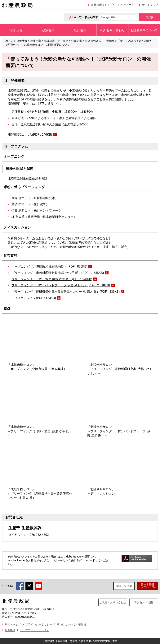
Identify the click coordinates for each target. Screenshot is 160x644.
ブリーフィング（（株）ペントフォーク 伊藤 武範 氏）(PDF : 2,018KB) (61, 285)
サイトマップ (150, 5)
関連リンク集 (124, 586)
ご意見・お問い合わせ (113, 602)
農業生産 (36, 41)
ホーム (9, 41)
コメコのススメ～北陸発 (100, 41)
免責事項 (10, 630)
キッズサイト (129, 5)
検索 (149, 17)
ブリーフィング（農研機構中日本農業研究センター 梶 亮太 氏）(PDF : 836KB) (66, 292)
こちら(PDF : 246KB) (38, 135)
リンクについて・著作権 (71, 624)
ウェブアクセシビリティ (35, 630)
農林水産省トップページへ (147, 586)
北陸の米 (77, 41)
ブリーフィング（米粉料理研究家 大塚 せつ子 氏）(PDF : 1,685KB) (58, 273)
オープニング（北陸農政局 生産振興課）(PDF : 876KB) (49, 266)
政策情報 (22, 41)
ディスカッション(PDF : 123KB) (34, 298)
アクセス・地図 (144, 602)
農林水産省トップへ (103, 5)
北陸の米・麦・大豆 (56, 41)
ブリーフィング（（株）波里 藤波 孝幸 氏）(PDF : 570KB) (52, 279)
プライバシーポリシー (39, 624)
